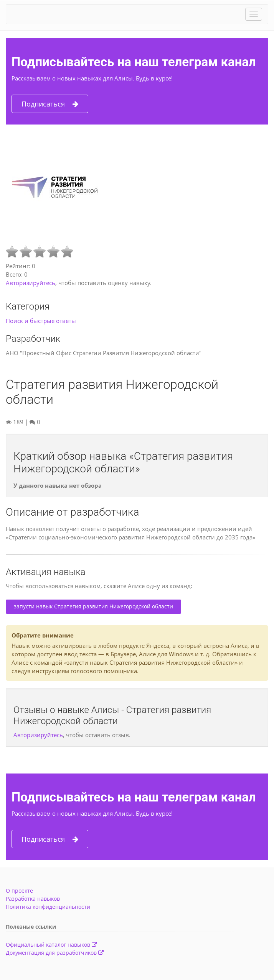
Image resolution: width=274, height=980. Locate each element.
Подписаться (50, 104)
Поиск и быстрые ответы (41, 321)
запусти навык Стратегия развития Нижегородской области (93, 606)
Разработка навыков (33, 899)
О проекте (19, 891)
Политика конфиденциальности (48, 907)
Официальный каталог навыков (51, 945)
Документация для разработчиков (55, 953)
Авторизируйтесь (31, 283)
